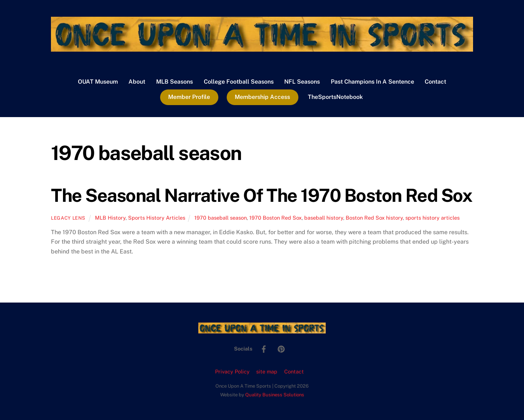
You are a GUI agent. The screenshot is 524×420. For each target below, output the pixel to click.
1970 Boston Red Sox (275, 218)
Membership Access (262, 97)
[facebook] (264, 348)
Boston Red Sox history (374, 218)
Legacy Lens (68, 218)
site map (267, 371)
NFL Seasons (302, 82)
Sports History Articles (157, 218)
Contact (435, 82)
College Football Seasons (239, 82)
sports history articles (432, 218)
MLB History (110, 218)
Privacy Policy (232, 371)
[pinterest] (281, 348)
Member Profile (189, 97)
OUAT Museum (98, 82)
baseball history (324, 218)
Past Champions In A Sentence (372, 82)
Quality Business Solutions (275, 395)
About (137, 82)
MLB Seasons (174, 82)
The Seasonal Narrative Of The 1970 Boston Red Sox (261, 195)
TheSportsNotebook (335, 97)
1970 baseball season (221, 218)
